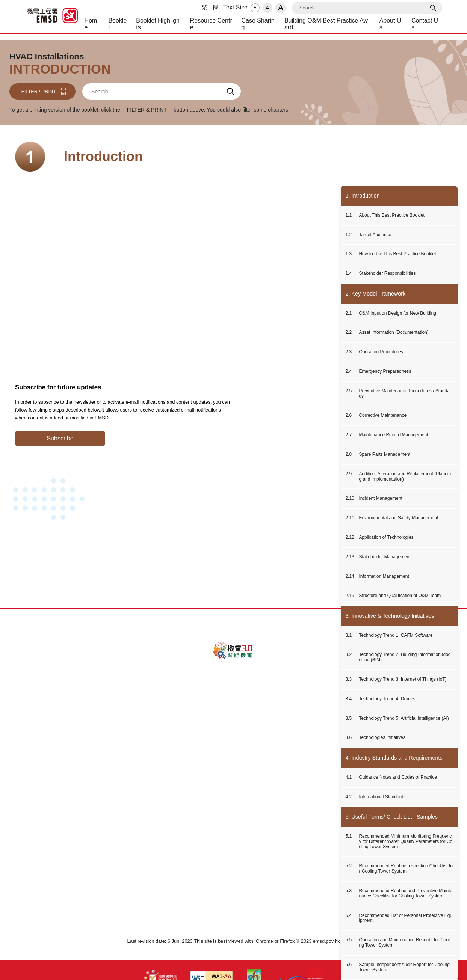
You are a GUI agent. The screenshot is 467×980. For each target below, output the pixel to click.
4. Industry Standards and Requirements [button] (394, 758)
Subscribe (60, 438)
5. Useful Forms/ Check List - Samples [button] (391, 817)
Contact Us (178, 819)
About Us (147, 819)
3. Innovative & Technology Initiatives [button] (390, 616)
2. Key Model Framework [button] (375, 294)
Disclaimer (250, 819)
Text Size (235, 7)
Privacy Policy (214, 819)
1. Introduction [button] (362, 196)
